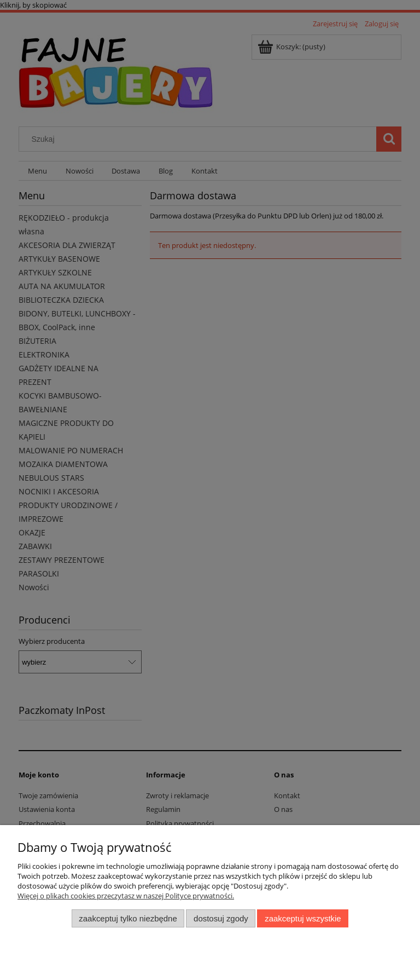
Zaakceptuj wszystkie (303, 918)
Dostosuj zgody (221, 918)
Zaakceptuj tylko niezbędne (128, 918)
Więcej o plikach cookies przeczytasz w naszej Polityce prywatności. (126, 896)
